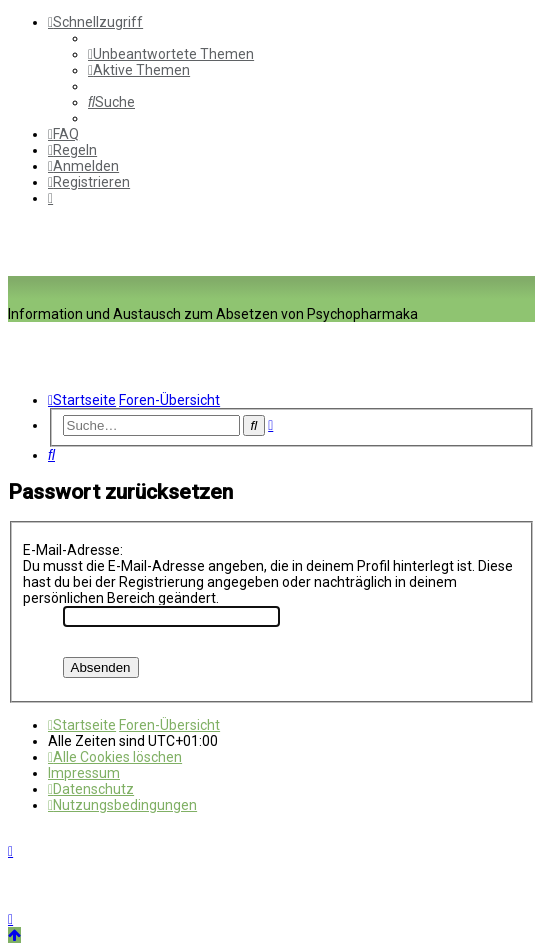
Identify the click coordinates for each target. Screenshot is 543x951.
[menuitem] (171, 54)
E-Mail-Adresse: (73, 550)
